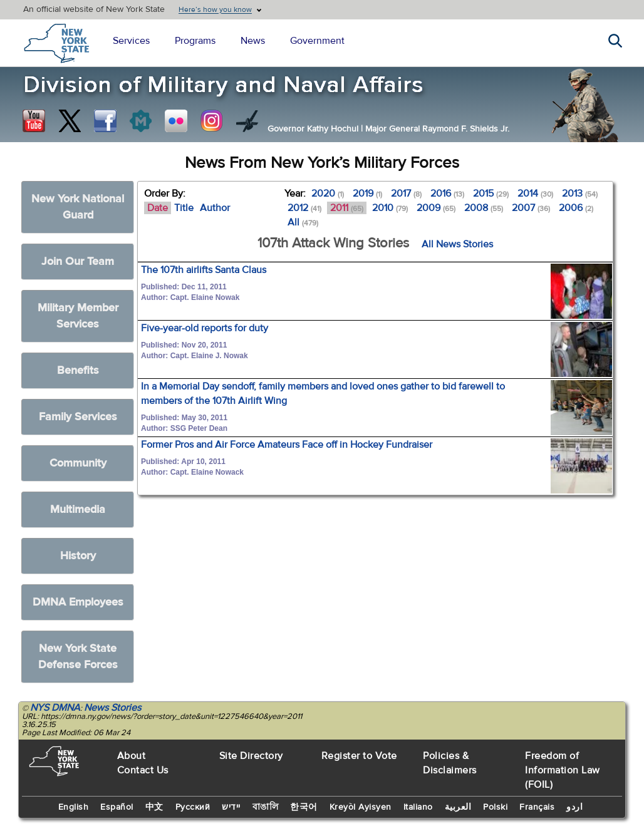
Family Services (78, 417)
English (74, 807)
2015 (491, 194)
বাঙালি (266, 807)
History (78, 556)
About (132, 756)
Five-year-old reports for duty (205, 328)
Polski (495, 807)
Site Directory (251, 756)
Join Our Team (78, 261)
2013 (580, 194)
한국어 (304, 807)
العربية (458, 807)
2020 (328, 194)
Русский (193, 807)
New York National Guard (78, 207)
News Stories (112, 708)
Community (78, 463)
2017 (406, 194)
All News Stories (457, 244)
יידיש (231, 807)
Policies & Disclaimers (450, 763)
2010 (390, 208)
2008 (484, 208)
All (303, 222)
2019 (367, 194)
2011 (347, 208)
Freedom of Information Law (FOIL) (563, 770)
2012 (304, 208)
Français (537, 807)
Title (184, 208)
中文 (154, 807)
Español (117, 807)
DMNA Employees (78, 602)
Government (317, 41)
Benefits (78, 370)
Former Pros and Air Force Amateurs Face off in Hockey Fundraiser (287, 445)
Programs (195, 41)
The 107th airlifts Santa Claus (204, 270)
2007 (531, 208)
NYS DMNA (55, 708)
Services (131, 41)
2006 (576, 208)
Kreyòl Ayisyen (361, 807)
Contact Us (143, 770)
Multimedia (78, 509)
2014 (535, 194)
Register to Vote (359, 756)
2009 (436, 208)
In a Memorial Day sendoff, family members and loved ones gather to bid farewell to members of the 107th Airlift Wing (323, 394)
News (253, 41)
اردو (574, 807)
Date (158, 208)
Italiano (418, 807)
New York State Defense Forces (78, 657)
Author (215, 208)
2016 (447, 194)
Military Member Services (78, 316)
